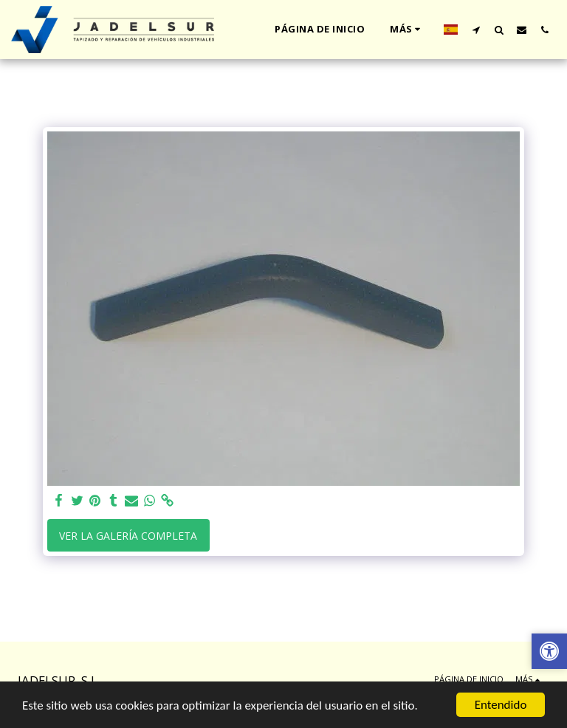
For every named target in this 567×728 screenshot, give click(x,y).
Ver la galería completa (128, 536)
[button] (476, 30)
